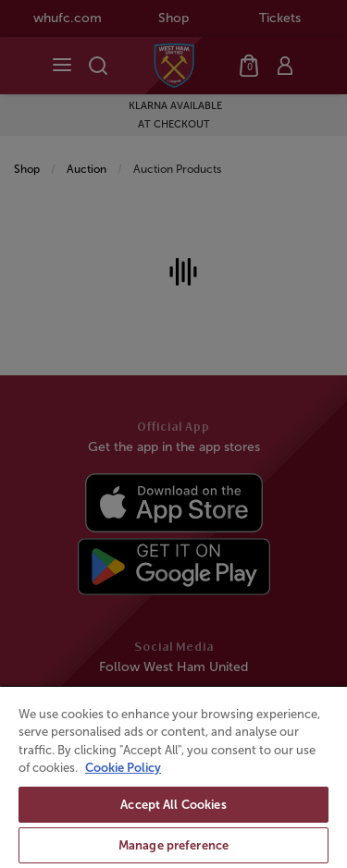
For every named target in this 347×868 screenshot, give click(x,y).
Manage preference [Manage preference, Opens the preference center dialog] (173, 845)
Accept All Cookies (173, 805)
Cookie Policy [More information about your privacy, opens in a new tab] (123, 768)
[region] (173, 776)
